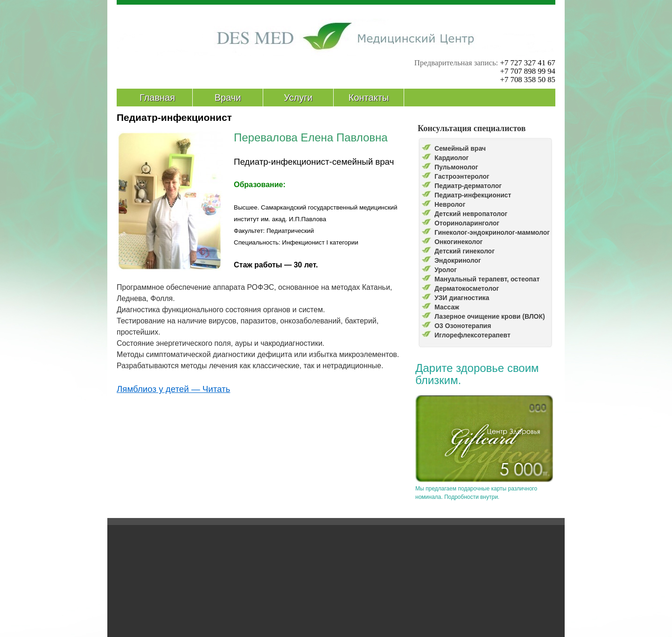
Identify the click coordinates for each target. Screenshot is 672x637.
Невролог (450, 204)
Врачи (228, 98)
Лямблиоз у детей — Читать (173, 389)
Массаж (447, 307)
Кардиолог (452, 158)
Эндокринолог (458, 260)
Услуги (298, 98)
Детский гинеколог (465, 251)
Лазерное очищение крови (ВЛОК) (490, 316)
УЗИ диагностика (462, 298)
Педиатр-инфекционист (473, 195)
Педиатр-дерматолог (468, 186)
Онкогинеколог (459, 242)
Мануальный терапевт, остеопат (487, 279)
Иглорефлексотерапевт (472, 335)
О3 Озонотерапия (463, 326)
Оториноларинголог (467, 223)
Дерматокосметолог (467, 288)
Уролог (446, 270)
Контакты (369, 98)
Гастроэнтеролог (462, 176)
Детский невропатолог (471, 214)
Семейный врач (460, 148)
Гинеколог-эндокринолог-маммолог (492, 232)
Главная (157, 98)
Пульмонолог (456, 167)
